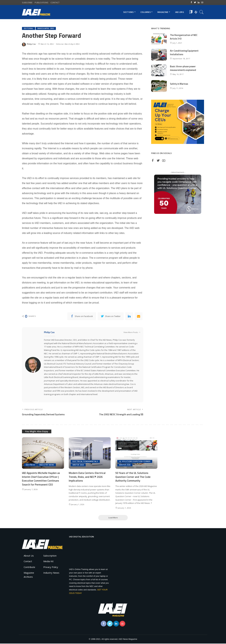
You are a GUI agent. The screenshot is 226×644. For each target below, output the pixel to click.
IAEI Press (30, 465)
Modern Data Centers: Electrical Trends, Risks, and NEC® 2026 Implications (87, 477)
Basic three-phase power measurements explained (183, 68)
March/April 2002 (46, 28)
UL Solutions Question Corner (135, 462)
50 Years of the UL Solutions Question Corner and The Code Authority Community (133, 477)
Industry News (47, 465)
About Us (29, 556)
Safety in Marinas (179, 84)
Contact (28, 562)
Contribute (29, 567)
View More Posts (132, 332)
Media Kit (48, 562)
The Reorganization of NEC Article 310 (184, 37)
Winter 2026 (78, 465)
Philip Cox (31, 44)
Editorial (29, 28)
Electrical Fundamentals (85, 462)
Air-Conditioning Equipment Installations (184, 53)
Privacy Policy (51, 567)
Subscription (50, 556)
